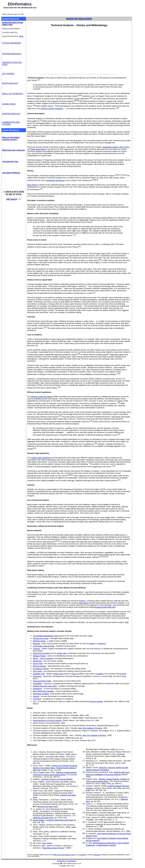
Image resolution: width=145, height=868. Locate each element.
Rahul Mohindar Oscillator (43, 691)
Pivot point (37, 676)
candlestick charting (110, 147)
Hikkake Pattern (39, 656)
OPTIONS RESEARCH (12, 54)
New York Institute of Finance (90, 728)
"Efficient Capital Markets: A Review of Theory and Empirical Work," (55, 774)
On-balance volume (41, 669)
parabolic (100, 674)
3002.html (83, 603)
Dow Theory (32, 185)
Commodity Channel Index (44, 646)
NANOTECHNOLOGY (11, 114)
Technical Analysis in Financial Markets (57, 779)
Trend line (37, 699)
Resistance (37, 689)
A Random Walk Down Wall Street (60, 820)
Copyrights (82, 855)
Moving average (39, 666)
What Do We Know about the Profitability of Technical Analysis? (108, 773)
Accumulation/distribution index (46, 636)
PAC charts (37, 671)
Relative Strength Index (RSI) (45, 686)
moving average (47, 658)
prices (74, 674)
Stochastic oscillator (41, 694)
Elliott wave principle (41, 653)
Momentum (37, 661)
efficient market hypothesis (52, 109)
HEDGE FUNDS (9, 104)
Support (36, 696)
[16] (100, 260)
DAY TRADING (8, 74)
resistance (102, 643)
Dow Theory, (125, 147)
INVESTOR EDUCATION (79, 19)
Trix (34, 701)
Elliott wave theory (38, 149)
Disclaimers (97, 855)
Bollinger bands (39, 641)
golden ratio (62, 653)
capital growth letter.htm (105, 607)
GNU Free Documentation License (64, 855)
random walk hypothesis (41, 458)
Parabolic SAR (39, 674)
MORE (21, 36)
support (92, 643)
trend (124, 674)
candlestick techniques (55, 180)
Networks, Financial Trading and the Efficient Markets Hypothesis (107, 769)
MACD (36, 658)
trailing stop (58, 674)
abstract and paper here (48, 806)
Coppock (36, 649)
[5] (81, 738)
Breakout (37, 643)
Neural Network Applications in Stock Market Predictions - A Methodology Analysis (107, 844)
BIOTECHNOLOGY (10, 83)
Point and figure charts (42, 681)
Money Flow (38, 663)
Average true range (41, 638)
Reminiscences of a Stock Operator (47, 720)
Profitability (37, 684)
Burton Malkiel (39, 820)
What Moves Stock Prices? (53, 848)
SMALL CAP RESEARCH (13, 94)
